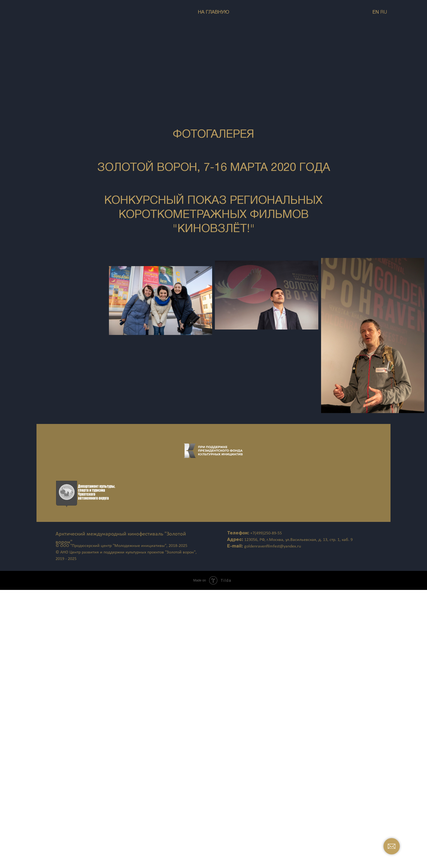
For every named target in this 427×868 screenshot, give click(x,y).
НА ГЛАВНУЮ (214, 12)
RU (384, 12)
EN (376, 12)
